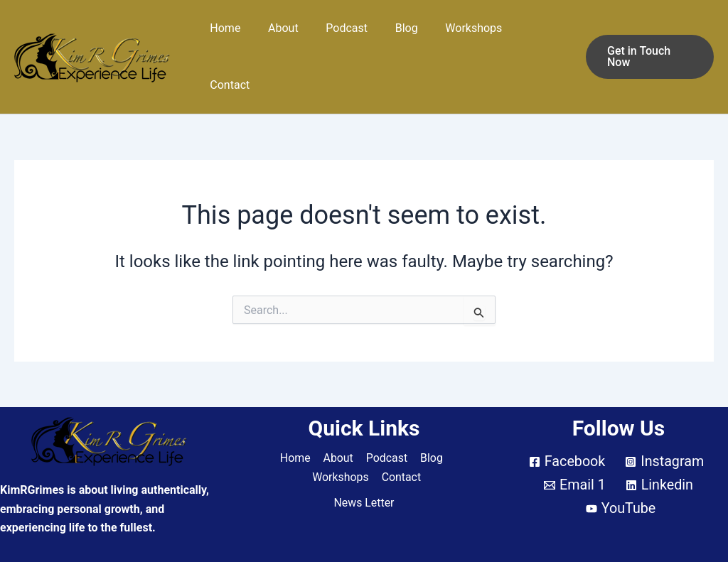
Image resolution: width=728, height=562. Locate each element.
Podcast (348, 37)
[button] (648, 38)
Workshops (466, 37)
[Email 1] (574, 448)
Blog (403, 37)
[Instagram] (665, 424)
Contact (537, 37)
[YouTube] (621, 471)
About (289, 37)
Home (236, 37)
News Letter (364, 465)
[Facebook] (566, 424)
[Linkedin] (660, 448)
